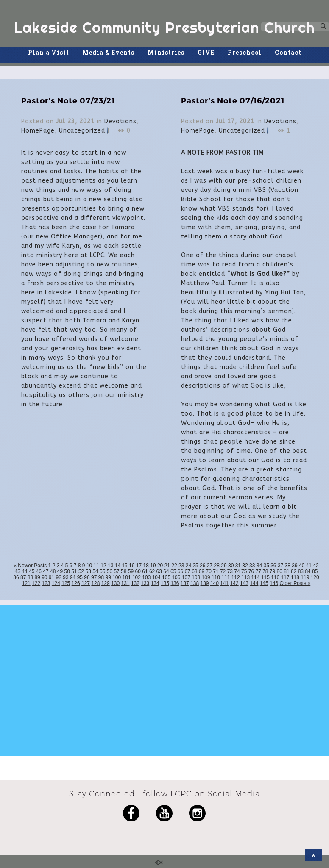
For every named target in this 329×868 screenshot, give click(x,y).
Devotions (120, 121)
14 (118, 566)
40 (302, 566)
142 (234, 583)
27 (210, 566)
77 (258, 571)
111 (226, 577)
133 (145, 583)
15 (124, 566)
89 (37, 577)
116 (275, 577)
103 (146, 577)
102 (137, 577)
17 (139, 566)
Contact (288, 52)
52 (81, 571)
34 (259, 566)
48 (53, 571)
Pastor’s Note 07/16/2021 (233, 100)
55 (102, 571)
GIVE (206, 52)
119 (305, 577)
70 (209, 571)
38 (288, 566)
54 (95, 571)
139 (205, 583)
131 (125, 583)
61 (145, 571)
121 (26, 583)
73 (230, 571)
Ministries (166, 52)
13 (110, 566)
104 (156, 577)
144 (254, 583)
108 (196, 577)
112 (236, 577)
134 (155, 583)
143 (244, 583)
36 (273, 566)
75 (244, 571)
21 (167, 566)
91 (52, 577)
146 (274, 583)
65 (173, 571)
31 (238, 566)
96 (87, 577)
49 (60, 571)
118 (295, 577)
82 (294, 571)
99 (108, 577)
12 (103, 566)
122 (36, 583)
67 (187, 571)
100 (117, 577)
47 (46, 571)
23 (181, 566)
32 (245, 566)
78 (265, 571)
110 (216, 577)
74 (237, 571)
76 (251, 571)
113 (245, 577)
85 (315, 571)
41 (309, 566)
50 (67, 571)
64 (166, 571)
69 (202, 571)
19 (153, 566)
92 (59, 577)
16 (132, 566)
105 (166, 577)
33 (252, 566)
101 (127, 577)
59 (131, 571)
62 (152, 571)
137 (185, 583)
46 (39, 571)
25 (195, 566)
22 (174, 566)
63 (159, 571)
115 (265, 577)
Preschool (245, 52)
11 (96, 566)
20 (160, 566)
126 (76, 583)
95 (80, 577)
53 (88, 571)
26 (202, 566)
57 (116, 571)
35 (266, 566)
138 (195, 583)
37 (280, 566)
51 (74, 571)
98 (101, 577)
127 (86, 583)
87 (23, 577)
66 (180, 571)
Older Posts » (295, 583)
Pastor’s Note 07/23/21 (68, 100)
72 (223, 571)
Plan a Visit (49, 52)
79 (272, 571)
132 (135, 583)
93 (66, 577)
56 (110, 571)
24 (188, 566)
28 (217, 566)
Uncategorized (82, 131)
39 (294, 566)
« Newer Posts (30, 566)
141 (224, 583)
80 (280, 571)
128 (95, 583)
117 (285, 577)
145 (264, 583)
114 (255, 577)
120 (315, 577)
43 (18, 571)
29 (224, 566)
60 (138, 571)
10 (89, 566)
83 (301, 571)
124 (56, 583)
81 (286, 571)
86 (16, 577)
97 (94, 577)
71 (216, 571)
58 (124, 571)
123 (46, 583)
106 (176, 577)
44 (24, 571)
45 (32, 571)
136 (175, 583)
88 (30, 577)
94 (73, 577)
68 (194, 571)
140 (215, 583)
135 (165, 583)
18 (146, 566)
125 (66, 583)
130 (115, 583)
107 (186, 577)
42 (316, 566)
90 (44, 577)
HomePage (38, 131)
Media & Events (108, 52)
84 (308, 571)
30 (231, 566)
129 (106, 583)
